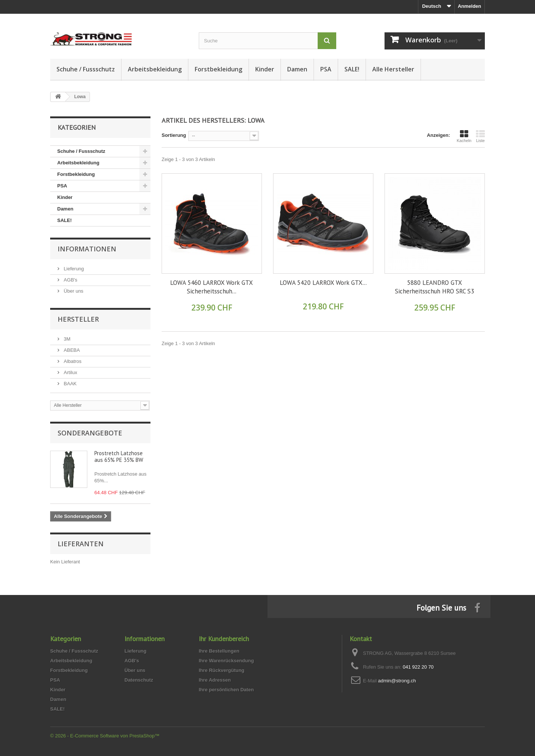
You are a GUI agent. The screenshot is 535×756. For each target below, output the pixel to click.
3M (67, 339)
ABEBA (71, 350)
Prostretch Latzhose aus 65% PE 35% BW (119, 456)
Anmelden (469, 6)
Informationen (87, 249)
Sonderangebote (90, 433)
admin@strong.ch (397, 681)
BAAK (69, 384)
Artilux (70, 372)
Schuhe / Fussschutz (86, 69)
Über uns (73, 291)
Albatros (72, 361)
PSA (326, 69)
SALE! (352, 69)
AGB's (70, 280)
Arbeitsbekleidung (155, 69)
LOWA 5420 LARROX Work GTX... (323, 283)
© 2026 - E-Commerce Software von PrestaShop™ (105, 736)
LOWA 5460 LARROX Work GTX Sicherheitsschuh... (212, 287)
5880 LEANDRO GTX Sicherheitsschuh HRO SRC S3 (435, 287)
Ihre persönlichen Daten (226, 690)
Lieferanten (81, 544)
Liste (480, 136)
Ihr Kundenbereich (224, 639)
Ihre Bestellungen (219, 651)
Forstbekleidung (218, 69)
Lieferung (73, 269)
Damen (297, 69)
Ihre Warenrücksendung (226, 661)
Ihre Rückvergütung (222, 670)
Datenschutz (139, 680)
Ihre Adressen (215, 680)
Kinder (265, 69)
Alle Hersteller (393, 69)
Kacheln (464, 136)
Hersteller (78, 319)
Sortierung (174, 135)
